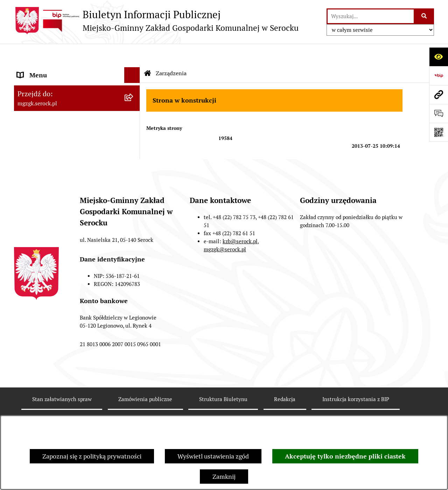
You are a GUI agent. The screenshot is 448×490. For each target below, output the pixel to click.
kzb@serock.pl (240, 251)
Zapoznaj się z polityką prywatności (92, 456)
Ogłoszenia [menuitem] (33, 86)
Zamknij (224, 477)
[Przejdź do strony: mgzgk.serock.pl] (439, 94)
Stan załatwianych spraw (62, 409)
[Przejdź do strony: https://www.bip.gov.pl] (439, 76)
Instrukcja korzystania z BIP (356, 409)
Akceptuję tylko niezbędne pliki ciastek (345, 456)
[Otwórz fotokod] (439, 132)
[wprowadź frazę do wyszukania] (371, 16)
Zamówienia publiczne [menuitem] (48, 133)
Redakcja (285, 409)
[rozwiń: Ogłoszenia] (134, 86)
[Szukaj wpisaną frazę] (424, 16)
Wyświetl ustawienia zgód (213, 456)
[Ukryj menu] (132, 54)
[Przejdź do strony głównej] (156, 21)
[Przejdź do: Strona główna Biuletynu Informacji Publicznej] (148, 52)
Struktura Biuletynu (223, 409)
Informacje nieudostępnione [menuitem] (57, 117)
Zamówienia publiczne (145, 409)
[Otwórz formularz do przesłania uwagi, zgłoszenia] (439, 113)
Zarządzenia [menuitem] (34, 101)
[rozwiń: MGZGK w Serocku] (134, 70)
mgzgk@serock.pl (225, 259)
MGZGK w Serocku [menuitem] (43, 70)
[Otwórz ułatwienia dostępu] (439, 57)
